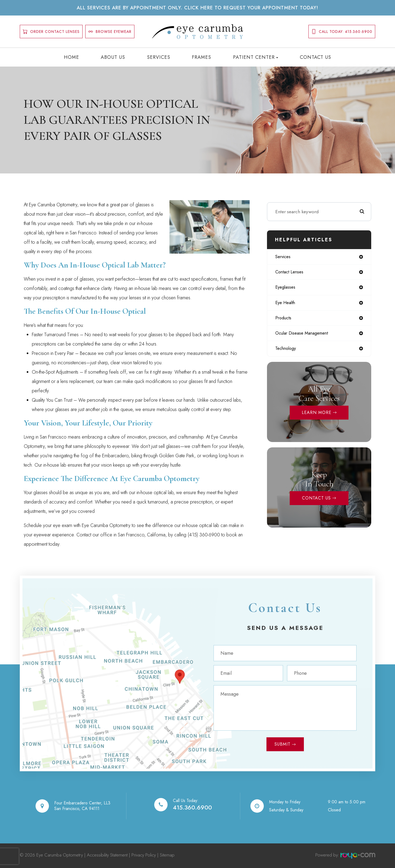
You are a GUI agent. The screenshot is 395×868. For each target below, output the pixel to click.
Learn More (317, 416)
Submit (282, 744)
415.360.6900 (192, 807)
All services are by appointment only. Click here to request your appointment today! (197, 8)
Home (71, 57)
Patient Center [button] (256, 57)
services (284, 257)
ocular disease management (305, 336)
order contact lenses (51, 32)
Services (159, 57)
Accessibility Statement (107, 855)
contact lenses (291, 273)
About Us (113, 57)
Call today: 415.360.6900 (342, 32)
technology (287, 352)
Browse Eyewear (110, 32)
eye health (286, 304)
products (284, 320)
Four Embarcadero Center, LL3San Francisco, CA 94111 (82, 806)
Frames (202, 57)
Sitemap (167, 855)
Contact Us (315, 57)
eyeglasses (286, 289)
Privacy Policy (144, 855)
